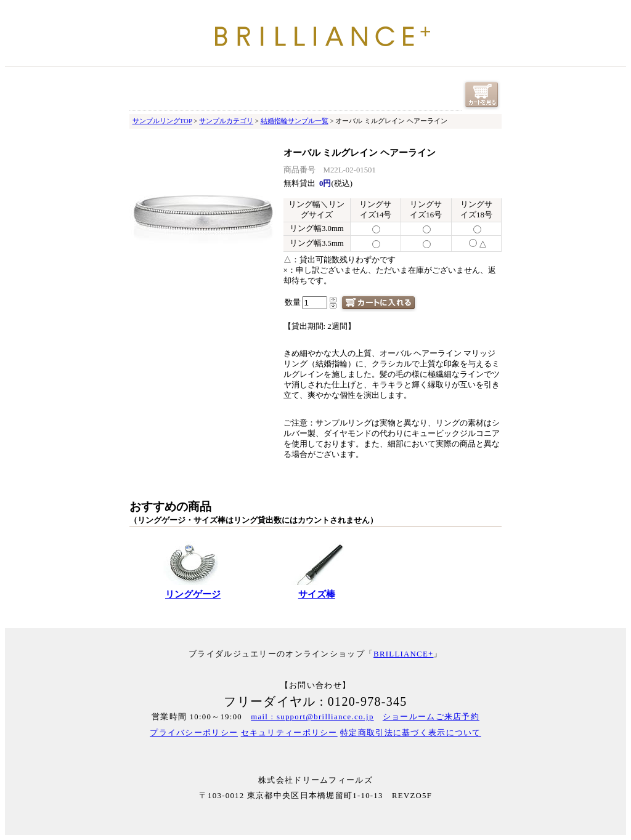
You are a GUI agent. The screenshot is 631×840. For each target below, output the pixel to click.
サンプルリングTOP (162, 121)
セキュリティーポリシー (289, 733)
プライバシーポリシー (194, 733)
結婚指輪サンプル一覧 (295, 121)
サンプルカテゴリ (226, 121)
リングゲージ (193, 594)
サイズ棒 (317, 594)
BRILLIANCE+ (403, 654)
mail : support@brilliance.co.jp (312, 717)
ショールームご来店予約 (431, 717)
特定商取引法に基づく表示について (410, 733)
